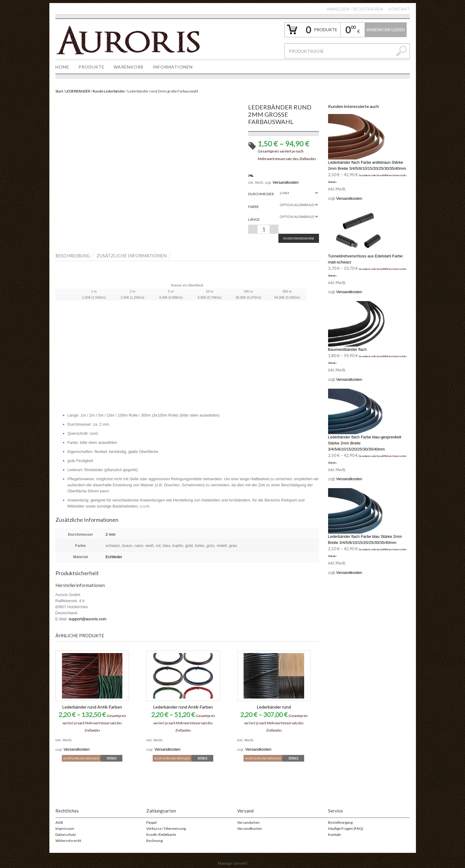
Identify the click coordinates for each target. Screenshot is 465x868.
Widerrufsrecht (68, 841)
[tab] (76, 255)
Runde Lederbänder (109, 91)
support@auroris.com (88, 619)
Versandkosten (286, 182)
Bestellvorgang (340, 822)
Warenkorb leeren (385, 30)
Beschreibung (73, 256)
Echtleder (114, 557)
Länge (254, 219)
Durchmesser (261, 194)
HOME (62, 67)
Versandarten (248, 822)
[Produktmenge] (264, 229)
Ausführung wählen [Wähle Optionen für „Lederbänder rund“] (263, 758)
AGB (59, 822)
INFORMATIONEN (173, 67)
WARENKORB (129, 67)
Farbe (254, 207)
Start (59, 91)
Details (112, 758)
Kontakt (399, 9)
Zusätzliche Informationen (132, 256)
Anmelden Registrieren (355, 9)
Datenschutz (66, 834)
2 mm (111, 534)
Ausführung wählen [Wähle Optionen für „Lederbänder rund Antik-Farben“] (81, 758)
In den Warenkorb (299, 238)
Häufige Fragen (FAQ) (346, 828)
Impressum (65, 828)
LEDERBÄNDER (78, 91)
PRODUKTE (91, 67)
